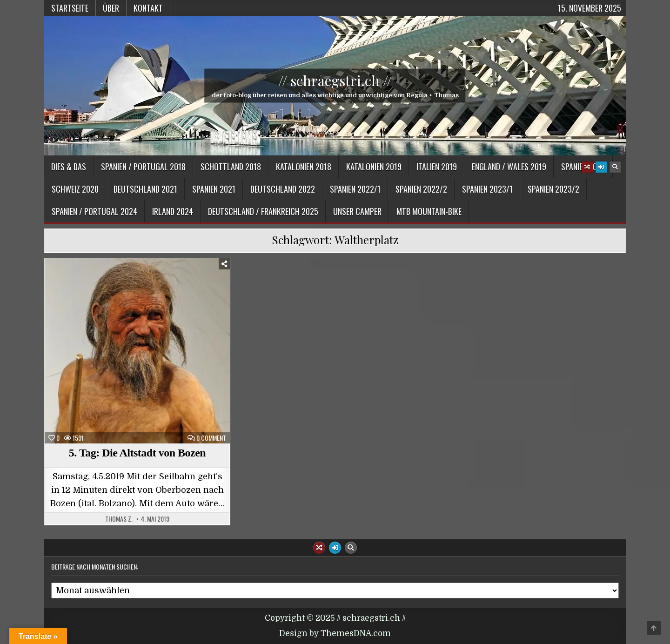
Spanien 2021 (214, 189)
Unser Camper (357, 211)
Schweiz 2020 (75, 189)
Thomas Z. (119, 519)
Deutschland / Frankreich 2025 (263, 211)
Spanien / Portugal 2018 (143, 167)
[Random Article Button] (587, 167)
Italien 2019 (437, 167)
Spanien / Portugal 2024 (94, 211)
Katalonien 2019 (374, 167)
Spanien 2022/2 (421, 189)
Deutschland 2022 (283, 189)
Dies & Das (69, 167)
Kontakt (148, 8)
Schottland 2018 (231, 167)
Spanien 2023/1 (487, 189)
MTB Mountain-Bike (429, 211)
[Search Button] (615, 167)
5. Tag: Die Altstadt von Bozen (137, 453)
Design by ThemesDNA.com (335, 634)
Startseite (70, 8)
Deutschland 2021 (145, 189)
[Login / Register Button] (601, 167)
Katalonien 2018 (304, 167)
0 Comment (211, 438)
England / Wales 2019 (509, 167)
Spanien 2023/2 (553, 189)
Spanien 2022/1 (355, 189)
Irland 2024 (173, 211)
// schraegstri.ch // (335, 80)
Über (111, 8)
